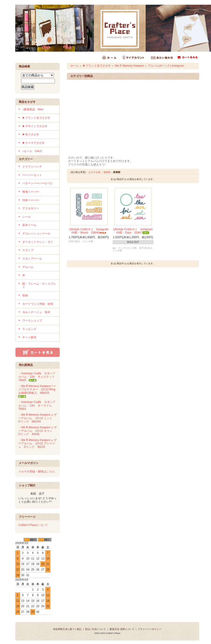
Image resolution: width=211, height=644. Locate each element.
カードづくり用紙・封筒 (38, 304)
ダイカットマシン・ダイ (38, 242)
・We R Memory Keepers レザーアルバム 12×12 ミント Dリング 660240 (38, 418)
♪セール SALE (32, 151)
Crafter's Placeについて (33, 525)
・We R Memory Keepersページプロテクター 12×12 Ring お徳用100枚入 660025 (38, 391)
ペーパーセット (32, 175)
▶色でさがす (31, 134)
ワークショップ (32, 321)
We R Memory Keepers (129, 66)
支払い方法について (95, 629)
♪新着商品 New (33, 109)
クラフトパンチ (32, 167)
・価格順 (106, 172)
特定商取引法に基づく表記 (67, 629)
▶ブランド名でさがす (36, 118)
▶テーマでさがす (34, 143)
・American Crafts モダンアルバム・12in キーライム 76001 (37, 405)
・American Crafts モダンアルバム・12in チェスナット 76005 (38, 377)
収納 (25, 295)
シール (26, 217)
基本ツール (29, 225)
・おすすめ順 (93, 172)
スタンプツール (32, 259)
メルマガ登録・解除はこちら (37, 471)
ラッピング (29, 329)
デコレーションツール (36, 234)
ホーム (75, 66)
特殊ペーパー (31, 200)
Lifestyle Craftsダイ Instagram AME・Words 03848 (89, 231)
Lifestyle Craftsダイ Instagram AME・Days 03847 (133, 231)
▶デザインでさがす (35, 126)
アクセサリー (31, 208)
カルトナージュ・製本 (36, 312)
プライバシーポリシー (150, 629)
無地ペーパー (31, 192)
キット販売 (29, 337)
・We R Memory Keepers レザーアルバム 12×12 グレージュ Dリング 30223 (38, 443)
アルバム (28, 267)
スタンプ (28, 250)
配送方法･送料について (122, 629)
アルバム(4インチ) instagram (166, 66)
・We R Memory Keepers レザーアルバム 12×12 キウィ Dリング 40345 (38, 431)
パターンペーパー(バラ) (37, 183)
